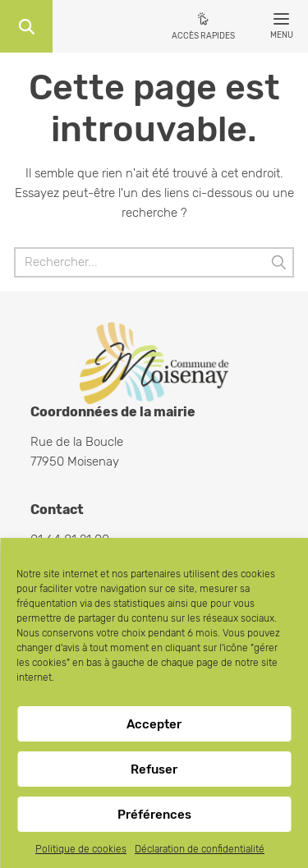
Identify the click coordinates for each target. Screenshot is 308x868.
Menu (282, 29)
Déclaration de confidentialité (200, 849)
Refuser (154, 769)
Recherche (26, 26)
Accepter (154, 724)
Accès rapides (203, 36)
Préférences (154, 815)
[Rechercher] (154, 262)
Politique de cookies (81, 849)
